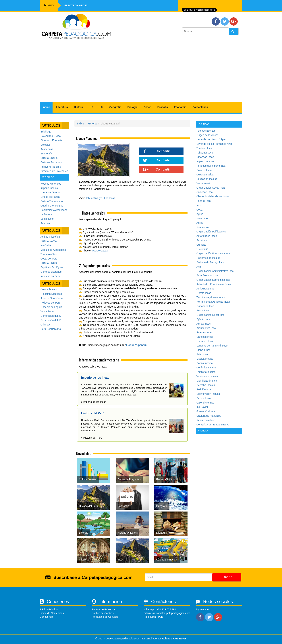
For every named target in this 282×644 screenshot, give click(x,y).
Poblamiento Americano (54, 210)
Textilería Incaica (206, 372)
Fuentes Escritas (206, 131)
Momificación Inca (207, 381)
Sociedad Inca (205, 192)
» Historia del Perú (92, 438)
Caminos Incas (205, 337)
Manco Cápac (100, 251)
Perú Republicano (51, 329)
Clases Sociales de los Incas (213, 196)
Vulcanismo (47, 219)
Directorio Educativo (52, 140)
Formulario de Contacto (105, 617)
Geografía (115, 107)
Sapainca (202, 240)
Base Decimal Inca (207, 275)
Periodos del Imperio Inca (211, 166)
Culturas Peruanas (51, 162)
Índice (46, 107)
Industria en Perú (50, 276)
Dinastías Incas (205, 157)
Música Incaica (205, 359)
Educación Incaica (207, 179)
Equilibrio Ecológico (52, 267)
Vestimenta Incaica (207, 376)
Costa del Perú (49, 259)
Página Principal (49, 609)
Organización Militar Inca (210, 315)
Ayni (199, 267)
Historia (79, 107)
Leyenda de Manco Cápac (211, 139)
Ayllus (200, 214)
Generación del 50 (51, 320)
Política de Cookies (103, 613)
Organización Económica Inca (213, 253)
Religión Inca (204, 389)
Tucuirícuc (202, 249)
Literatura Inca (205, 341)
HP (91, 107)
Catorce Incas (204, 170)
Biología (133, 107)
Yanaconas (203, 227)
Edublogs (46, 132)
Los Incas (110, 198)
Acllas (200, 223)
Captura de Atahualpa (209, 416)
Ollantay (45, 325)
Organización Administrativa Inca (215, 271)
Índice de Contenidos (52, 613)
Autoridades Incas (207, 236)
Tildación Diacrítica (51, 294)
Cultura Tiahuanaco (52, 201)
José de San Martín (52, 298)
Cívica (147, 107)
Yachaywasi (203, 183)
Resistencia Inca (206, 420)
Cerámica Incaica (206, 368)
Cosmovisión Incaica (208, 394)
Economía (180, 107)
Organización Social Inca (211, 188)
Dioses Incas (204, 398)
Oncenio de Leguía (51, 307)
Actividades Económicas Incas (214, 284)
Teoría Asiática (49, 254)
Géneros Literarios (51, 272)
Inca (199, 205)
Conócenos (46, 617)
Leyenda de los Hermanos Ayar (214, 144)
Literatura (62, 107)
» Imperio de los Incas (94, 402)
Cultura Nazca (49, 241)
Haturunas (202, 218)
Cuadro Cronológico (52, 206)
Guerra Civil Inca (206, 411)
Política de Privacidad (104, 609)
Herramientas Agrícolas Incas (213, 302)
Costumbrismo (49, 289)
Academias (47, 149)
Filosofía (163, 107)
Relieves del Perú (51, 303)
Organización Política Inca (211, 232)
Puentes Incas (205, 332)
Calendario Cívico (51, 136)
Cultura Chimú (49, 263)
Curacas (201, 245)
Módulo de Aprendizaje (53, 250)
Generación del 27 (51, 316)
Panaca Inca (204, 201)
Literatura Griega (50, 192)
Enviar (227, 577)
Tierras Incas (204, 293)
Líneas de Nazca (50, 197)
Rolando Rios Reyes (174, 639)
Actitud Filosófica (50, 237)
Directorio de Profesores (54, 171)
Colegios (45, 145)
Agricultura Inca (205, 289)
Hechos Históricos (51, 184)
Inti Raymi (202, 407)
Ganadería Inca (205, 306)
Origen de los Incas (207, 135)
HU (101, 107)
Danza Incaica (205, 363)
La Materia (47, 214)
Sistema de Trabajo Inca (210, 262)
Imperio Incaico (49, 188)
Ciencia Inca (203, 350)
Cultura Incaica (205, 175)
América (45, 223)
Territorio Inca (204, 148)
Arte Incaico (203, 354)
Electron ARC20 (76, 5)
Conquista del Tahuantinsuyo (213, 425)
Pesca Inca (203, 310)
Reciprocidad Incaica (208, 258)
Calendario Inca (205, 403)
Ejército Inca (203, 319)
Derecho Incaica (206, 385)
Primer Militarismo (51, 167)
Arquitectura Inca (206, 328)
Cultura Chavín (49, 158)
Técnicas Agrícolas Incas (211, 297)
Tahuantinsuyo (94, 198)
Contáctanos (200, 107)
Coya (199, 210)
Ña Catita (46, 245)
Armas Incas (204, 324)
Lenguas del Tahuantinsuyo (212, 346)
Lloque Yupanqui (136, 345)
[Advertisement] (141, 72)
